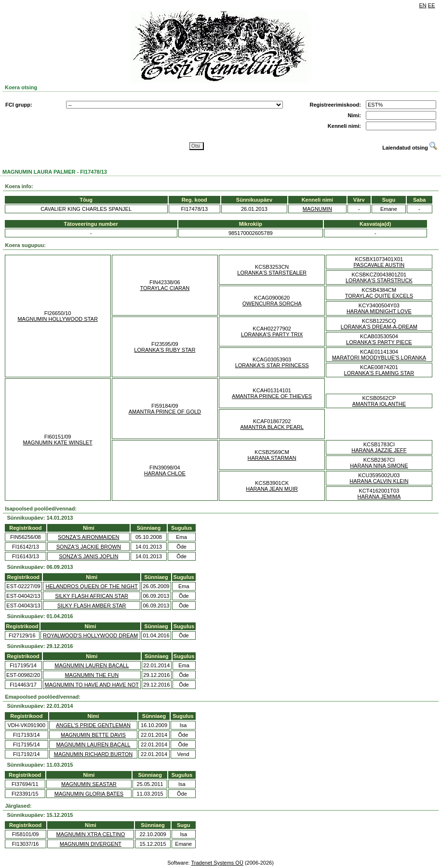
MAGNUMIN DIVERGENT (91, 844)
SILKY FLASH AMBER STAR (92, 606)
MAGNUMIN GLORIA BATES (89, 794)
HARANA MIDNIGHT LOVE (379, 311)
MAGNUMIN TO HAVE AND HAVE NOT (92, 685)
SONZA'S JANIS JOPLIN (88, 556)
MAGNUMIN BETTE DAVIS (93, 735)
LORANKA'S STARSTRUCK (379, 280)
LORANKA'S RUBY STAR (165, 350)
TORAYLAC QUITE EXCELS (379, 296)
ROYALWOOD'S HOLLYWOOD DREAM (90, 635)
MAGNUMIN (317, 209)
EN (423, 5)
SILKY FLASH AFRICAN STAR (92, 596)
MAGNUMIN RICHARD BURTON (93, 754)
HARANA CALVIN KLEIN (379, 481)
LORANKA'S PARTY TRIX (272, 334)
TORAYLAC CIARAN (165, 288)
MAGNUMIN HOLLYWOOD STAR (57, 319)
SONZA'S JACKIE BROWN (89, 547)
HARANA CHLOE (165, 473)
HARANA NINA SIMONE (379, 466)
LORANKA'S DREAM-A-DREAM (379, 327)
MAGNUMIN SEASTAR (89, 784)
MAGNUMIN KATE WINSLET (58, 442)
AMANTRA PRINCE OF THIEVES (272, 396)
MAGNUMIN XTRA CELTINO (91, 834)
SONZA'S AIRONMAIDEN (88, 537)
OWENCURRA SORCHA (272, 303)
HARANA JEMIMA (379, 496)
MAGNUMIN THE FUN (92, 675)
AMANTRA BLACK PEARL (272, 427)
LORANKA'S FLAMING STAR (379, 373)
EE (432, 5)
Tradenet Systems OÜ (217, 863)
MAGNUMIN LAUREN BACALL (92, 665)
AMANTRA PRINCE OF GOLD (165, 412)
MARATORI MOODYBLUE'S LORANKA (379, 358)
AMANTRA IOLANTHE (379, 404)
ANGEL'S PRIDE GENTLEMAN (93, 725)
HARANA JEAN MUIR (272, 489)
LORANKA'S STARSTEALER (272, 273)
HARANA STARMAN (272, 458)
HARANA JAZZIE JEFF (379, 450)
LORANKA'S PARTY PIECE (379, 342)
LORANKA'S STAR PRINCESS (272, 365)
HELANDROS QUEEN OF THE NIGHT (92, 586)
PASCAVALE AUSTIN (379, 265)
